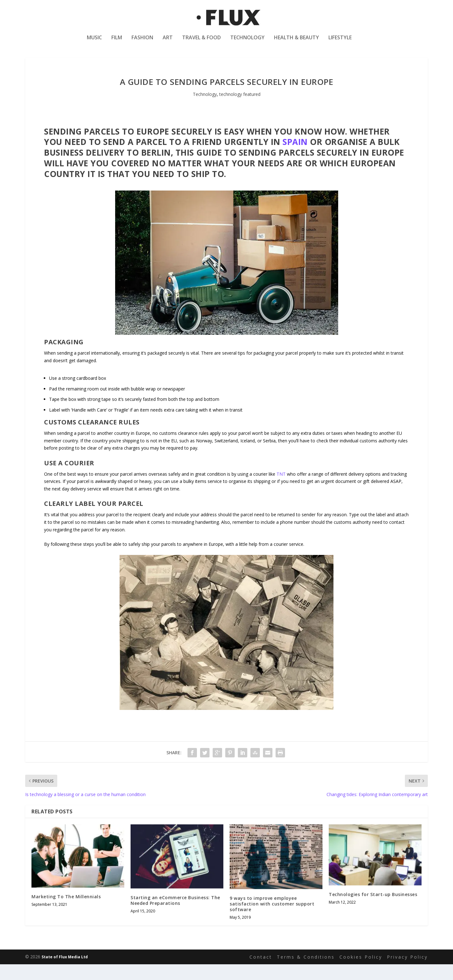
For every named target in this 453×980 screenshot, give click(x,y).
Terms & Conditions (306, 973)
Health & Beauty (296, 42)
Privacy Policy (407, 973)
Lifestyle (340, 42)
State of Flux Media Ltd (65, 973)
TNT (281, 490)
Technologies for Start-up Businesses (373, 910)
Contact (261, 973)
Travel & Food (201, 42)
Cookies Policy (361, 973)
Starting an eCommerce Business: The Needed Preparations (175, 916)
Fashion (142, 42)
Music (94, 42)
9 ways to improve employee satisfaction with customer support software (272, 919)
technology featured (240, 110)
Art (168, 42)
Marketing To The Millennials (66, 912)
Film (117, 42)
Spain (295, 158)
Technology (247, 42)
